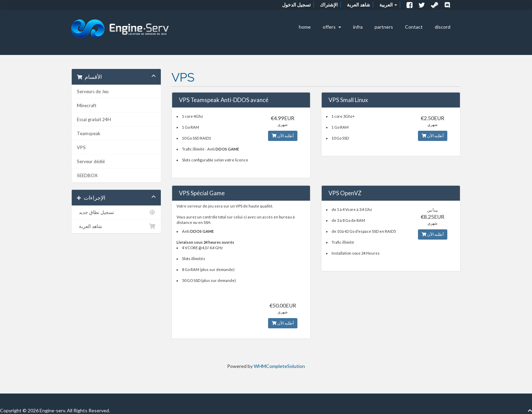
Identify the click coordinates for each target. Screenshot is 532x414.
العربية (388, 5)
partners (384, 27)
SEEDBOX (87, 175)
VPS (81, 147)
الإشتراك (329, 5)
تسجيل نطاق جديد (116, 212)
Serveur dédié (91, 161)
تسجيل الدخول (296, 5)
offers (332, 27)
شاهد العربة (359, 5)
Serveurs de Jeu (93, 91)
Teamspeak (89, 133)
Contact (414, 27)
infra (358, 27)
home (305, 27)
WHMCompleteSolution (279, 366)
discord (443, 27)
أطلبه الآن (283, 136)
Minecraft (87, 105)
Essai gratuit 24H (94, 119)
